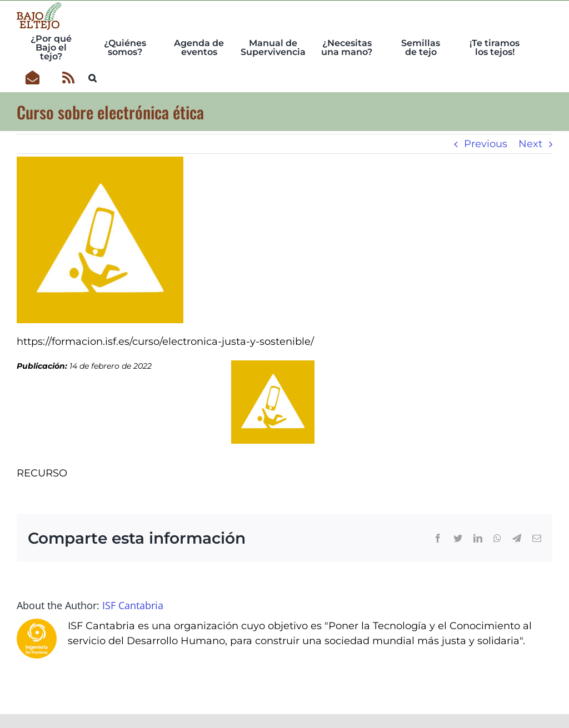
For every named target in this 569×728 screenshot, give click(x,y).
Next (530, 144)
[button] (93, 77)
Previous (486, 144)
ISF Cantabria (133, 605)
